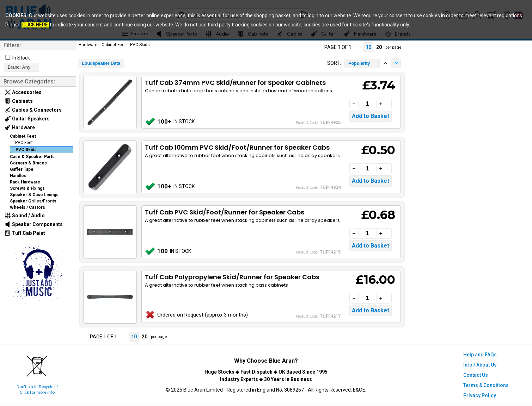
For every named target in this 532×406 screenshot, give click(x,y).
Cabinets (19, 101)
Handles (18, 176)
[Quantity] (367, 104)
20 (379, 47)
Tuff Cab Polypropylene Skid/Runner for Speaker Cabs (232, 277)
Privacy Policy (480, 395)
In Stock (21, 58)
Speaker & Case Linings (34, 195)
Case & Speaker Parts (32, 157)
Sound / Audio (25, 216)
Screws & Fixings (27, 188)
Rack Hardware (25, 182)
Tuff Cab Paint (25, 233)
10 (368, 47)
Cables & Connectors (33, 110)
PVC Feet (24, 143)
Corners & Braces (28, 163)
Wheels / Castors (27, 207)
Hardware (20, 127)
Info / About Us (480, 365)
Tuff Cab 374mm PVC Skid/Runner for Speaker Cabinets (235, 83)
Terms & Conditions (486, 385)
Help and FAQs (480, 355)
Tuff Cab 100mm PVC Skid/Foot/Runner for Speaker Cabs (237, 147)
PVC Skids (26, 150)
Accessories (23, 92)
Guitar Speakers (27, 119)
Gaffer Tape (22, 169)
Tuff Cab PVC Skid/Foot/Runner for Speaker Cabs (225, 212)
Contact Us (476, 375)
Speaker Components (34, 224)
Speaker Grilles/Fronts (33, 201)
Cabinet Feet (23, 136)
